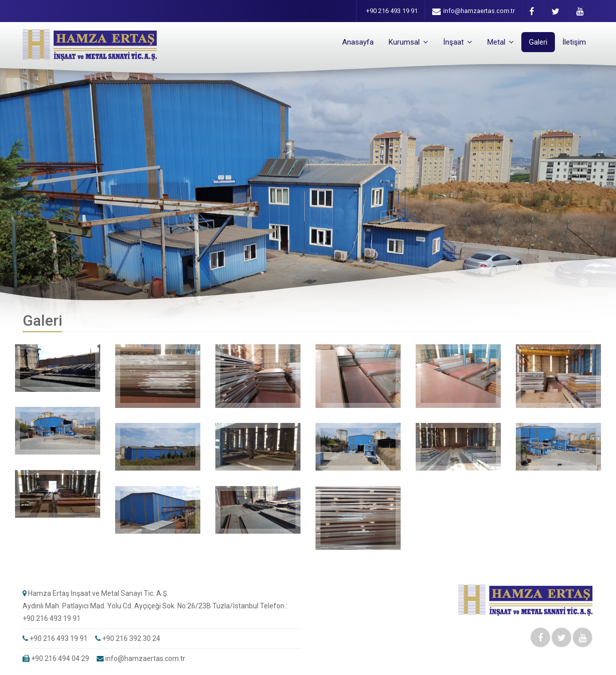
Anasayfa (358, 42)
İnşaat (458, 42)
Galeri (538, 42)
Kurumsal (408, 42)
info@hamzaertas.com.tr (474, 11)
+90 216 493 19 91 (392, 11)
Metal (501, 42)
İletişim (574, 42)
